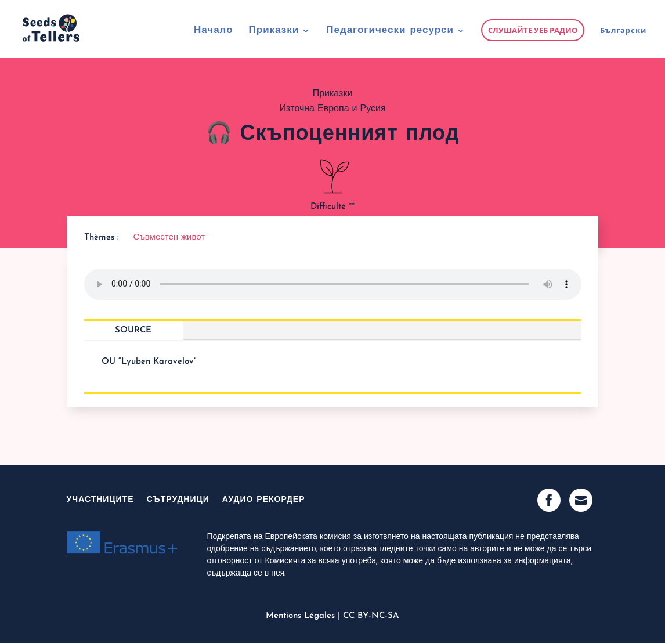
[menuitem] (623, 42)
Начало (214, 31)
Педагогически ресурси (390, 31)
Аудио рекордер (264, 500)
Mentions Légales (300, 616)
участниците (100, 500)
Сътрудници (178, 500)
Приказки (274, 31)
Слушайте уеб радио (533, 30)
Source (133, 330)
